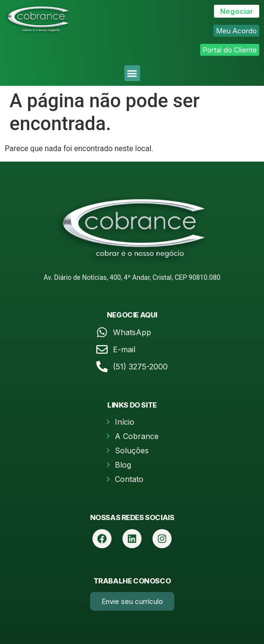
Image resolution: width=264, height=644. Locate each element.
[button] (132, 73)
